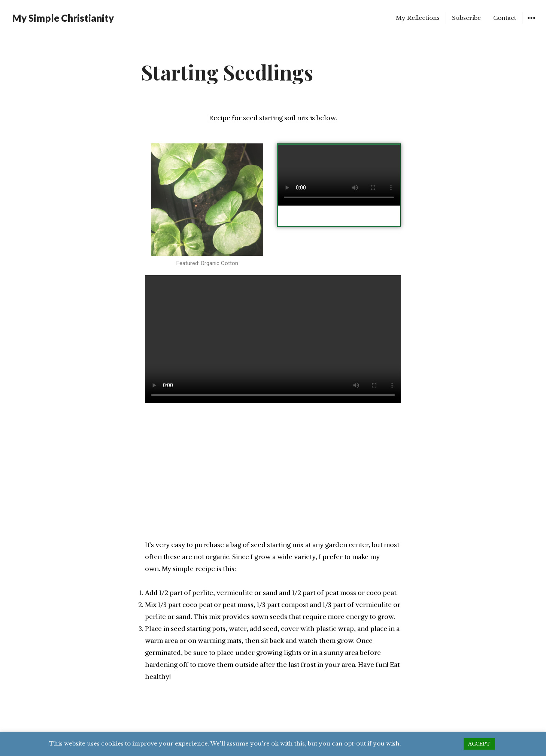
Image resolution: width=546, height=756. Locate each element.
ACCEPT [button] (479, 744)
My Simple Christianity (63, 18)
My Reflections (418, 18)
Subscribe (466, 18)
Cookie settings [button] (432, 743)
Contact (505, 18)
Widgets (531, 23)
